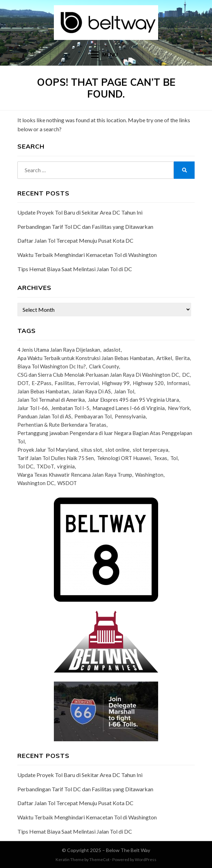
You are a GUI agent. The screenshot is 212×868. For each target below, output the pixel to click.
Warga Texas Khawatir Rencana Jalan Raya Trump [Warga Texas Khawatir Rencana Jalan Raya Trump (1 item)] (75, 475)
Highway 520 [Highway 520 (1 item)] (148, 383)
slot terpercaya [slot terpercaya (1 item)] (150, 450)
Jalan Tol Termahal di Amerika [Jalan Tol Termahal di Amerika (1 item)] (51, 400)
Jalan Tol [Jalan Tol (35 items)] (124, 391)
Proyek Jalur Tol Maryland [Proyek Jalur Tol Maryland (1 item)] (48, 450)
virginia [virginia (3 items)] (66, 466)
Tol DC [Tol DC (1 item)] (25, 466)
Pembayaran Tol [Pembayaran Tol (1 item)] (93, 416)
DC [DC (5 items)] (186, 375)
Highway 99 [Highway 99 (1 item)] (116, 383)
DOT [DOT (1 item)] (23, 383)
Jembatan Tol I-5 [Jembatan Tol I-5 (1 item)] (70, 408)
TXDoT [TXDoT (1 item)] (45, 466)
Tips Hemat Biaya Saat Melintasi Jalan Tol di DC (75, 269)
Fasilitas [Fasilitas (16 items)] (64, 383)
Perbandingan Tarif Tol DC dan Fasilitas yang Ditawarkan (85, 227)
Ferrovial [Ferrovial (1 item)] (88, 383)
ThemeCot (99, 859)
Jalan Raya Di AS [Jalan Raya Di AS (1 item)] (92, 391)
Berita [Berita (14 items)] (182, 358)
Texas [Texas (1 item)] (160, 458)
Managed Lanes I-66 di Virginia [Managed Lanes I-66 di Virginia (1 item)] (129, 408)
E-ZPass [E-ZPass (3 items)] (42, 383)
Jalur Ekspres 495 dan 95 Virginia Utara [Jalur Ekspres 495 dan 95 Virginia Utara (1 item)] (133, 400)
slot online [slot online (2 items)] (117, 450)
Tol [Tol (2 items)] (174, 458)
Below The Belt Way (128, 850)
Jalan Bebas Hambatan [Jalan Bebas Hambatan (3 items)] (43, 391)
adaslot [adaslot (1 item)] (112, 350)
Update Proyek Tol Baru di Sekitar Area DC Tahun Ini (80, 212)
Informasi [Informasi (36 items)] (178, 383)
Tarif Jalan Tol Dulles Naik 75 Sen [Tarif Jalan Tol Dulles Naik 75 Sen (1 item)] (56, 458)
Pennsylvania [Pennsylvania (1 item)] (130, 416)
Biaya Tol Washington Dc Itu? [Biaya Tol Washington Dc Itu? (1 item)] (52, 366)
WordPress (146, 859)
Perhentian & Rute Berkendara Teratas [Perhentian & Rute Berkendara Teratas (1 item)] (62, 425)
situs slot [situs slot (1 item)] (92, 450)
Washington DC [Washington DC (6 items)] (36, 483)
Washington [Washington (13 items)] (149, 475)
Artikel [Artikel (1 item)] (164, 358)
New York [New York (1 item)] (179, 408)
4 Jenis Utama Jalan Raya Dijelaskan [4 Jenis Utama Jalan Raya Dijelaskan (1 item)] (59, 350)
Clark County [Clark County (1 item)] (104, 366)
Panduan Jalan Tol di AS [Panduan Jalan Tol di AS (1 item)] (44, 416)
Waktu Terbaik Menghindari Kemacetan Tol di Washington (87, 255)
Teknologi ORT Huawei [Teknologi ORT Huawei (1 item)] (124, 458)
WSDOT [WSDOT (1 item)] (67, 483)
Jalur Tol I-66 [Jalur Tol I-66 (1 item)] (33, 408)
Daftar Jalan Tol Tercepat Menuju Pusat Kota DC (75, 240)
